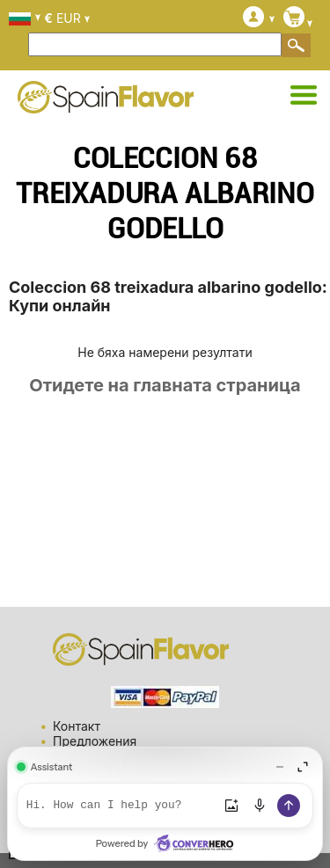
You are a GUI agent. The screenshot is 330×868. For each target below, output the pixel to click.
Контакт (77, 726)
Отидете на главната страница (165, 385)
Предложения (95, 741)
